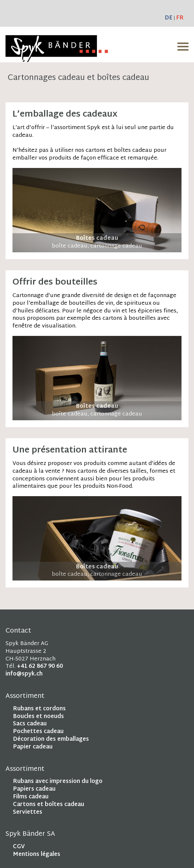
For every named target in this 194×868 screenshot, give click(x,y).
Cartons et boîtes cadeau (48, 805)
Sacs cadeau (30, 724)
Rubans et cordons (39, 709)
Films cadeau (31, 797)
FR (180, 18)
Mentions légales (37, 855)
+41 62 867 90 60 (40, 666)
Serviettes (28, 812)
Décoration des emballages (51, 739)
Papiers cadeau (34, 789)
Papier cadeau (33, 747)
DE (168, 18)
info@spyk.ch (24, 674)
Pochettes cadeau (38, 732)
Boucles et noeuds (38, 717)
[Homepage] (57, 58)
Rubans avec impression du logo (58, 782)
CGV (19, 847)
